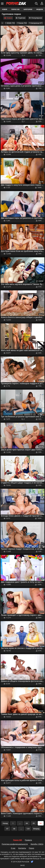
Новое (5, 9)
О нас (13, 848)
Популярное (35, 18)
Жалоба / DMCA (37, 844)
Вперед (36, 829)
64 (27, 823)
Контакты (22, 848)
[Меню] (3, 4)
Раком (22, 23)
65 (34, 823)
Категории (28, 9)
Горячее (20, 18)
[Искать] (37, 4)
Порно (31, 848)
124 (28, 829)
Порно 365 (15, 9)
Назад (5, 823)
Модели (40, 9)
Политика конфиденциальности (15, 844)
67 (7, 829)
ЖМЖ (10, 23)
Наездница (36, 23)
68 (14, 829)
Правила (28, 840)
